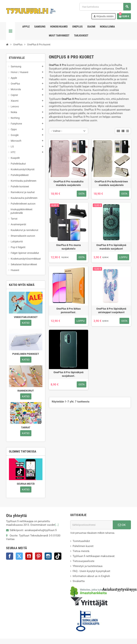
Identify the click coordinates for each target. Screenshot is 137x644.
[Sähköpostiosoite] (92, 525)
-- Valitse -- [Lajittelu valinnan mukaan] (57, 131)
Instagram (48, 556)
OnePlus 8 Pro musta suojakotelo (68, 247)
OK (122, 525)
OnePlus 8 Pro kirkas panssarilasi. (69, 310)
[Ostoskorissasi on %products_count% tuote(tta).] (124, 16)
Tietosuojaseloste (83, 561)
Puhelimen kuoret (83, 546)
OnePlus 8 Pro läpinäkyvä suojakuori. (69, 374)
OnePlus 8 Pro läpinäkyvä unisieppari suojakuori (111, 310)
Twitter (19, 556)
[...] (57, 525)
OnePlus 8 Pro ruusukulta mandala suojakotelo (68, 183)
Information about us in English (91, 576)
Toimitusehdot (81, 541)
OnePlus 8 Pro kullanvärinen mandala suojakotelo (111, 183)
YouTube (29, 556)
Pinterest (39, 556)
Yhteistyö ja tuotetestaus (88, 566)
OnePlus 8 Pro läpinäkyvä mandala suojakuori (111, 247)
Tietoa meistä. (81, 551)
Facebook (10, 556)
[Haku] (105, 7)
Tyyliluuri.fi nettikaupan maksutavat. (94, 556)
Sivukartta (79, 581)
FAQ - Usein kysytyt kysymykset (91, 571)
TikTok (58, 556)
